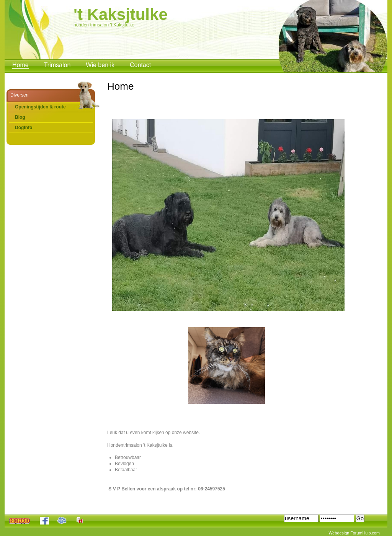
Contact (140, 65)
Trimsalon (57, 65)
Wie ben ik (100, 65)
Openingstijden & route (40, 107)
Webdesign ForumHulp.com (354, 533)
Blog (20, 117)
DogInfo (24, 128)
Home (20, 65)
